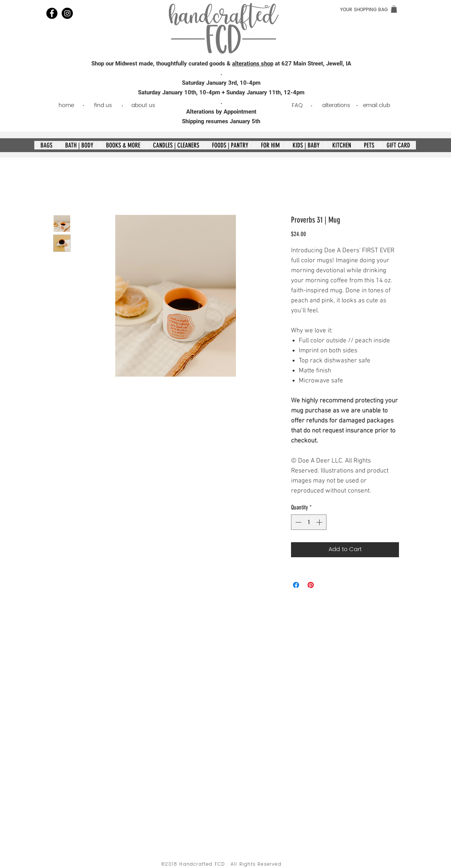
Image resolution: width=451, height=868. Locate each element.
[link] (394, 9)
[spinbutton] (309, 522)
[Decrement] (298, 522)
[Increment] (320, 522)
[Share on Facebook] (296, 585)
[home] (66, 105)
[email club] (376, 105)
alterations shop (253, 64)
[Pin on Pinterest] (311, 585)
